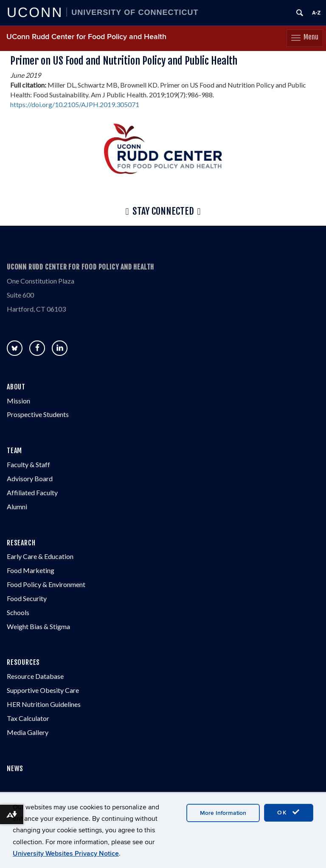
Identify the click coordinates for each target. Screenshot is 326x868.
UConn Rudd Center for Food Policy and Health (86, 37)
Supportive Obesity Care (43, 690)
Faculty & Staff (28, 464)
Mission (18, 401)
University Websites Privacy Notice (66, 854)
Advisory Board (30, 478)
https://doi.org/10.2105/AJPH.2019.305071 (75, 104)
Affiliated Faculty (32, 492)
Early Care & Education (40, 556)
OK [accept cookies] (289, 812)
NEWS (15, 769)
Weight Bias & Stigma (38, 626)
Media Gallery (28, 732)
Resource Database (35, 676)
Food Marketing (31, 570)
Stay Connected (163, 212)
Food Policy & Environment (46, 584)
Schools (18, 612)
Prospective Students (38, 414)
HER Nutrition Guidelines (44, 704)
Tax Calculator (28, 718)
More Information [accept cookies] (223, 813)
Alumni (17, 506)
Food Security (27, 598)
